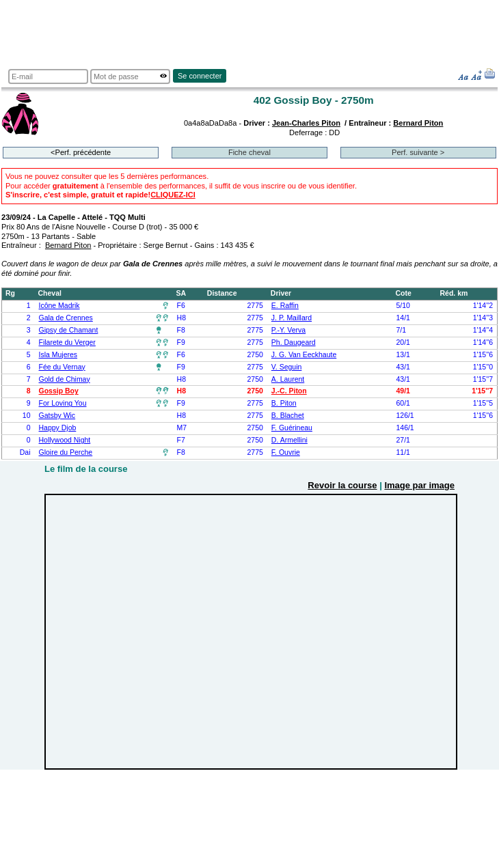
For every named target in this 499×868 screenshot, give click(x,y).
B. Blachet (288, 416)
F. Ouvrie (286, 452)
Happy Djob (58, 428)
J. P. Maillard (292, 318)
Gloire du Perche (66, 452)
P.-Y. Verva (288, 330)
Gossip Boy (59, 391)
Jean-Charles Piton (306, 123)
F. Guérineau (292, 428)
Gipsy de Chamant (69, 330)
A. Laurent (288, 379)
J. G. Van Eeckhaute (304, 355)
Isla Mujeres (58, 355)
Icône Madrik (59, 306)
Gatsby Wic (57, 416)
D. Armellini (289, 440)
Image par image (419, 485)
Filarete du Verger (67, 342)
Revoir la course (342, 485)
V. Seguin (287, 367)
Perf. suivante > (418, 152)
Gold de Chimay (65, 379)
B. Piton (284, 403)
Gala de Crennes (66, 318)
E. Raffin (285, 306)
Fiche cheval (249, 152)
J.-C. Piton (289, 391)
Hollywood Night (65, 440)
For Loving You (63, 403)
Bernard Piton (418, 123)
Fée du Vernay (62, 367)
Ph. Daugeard (294, 342)
